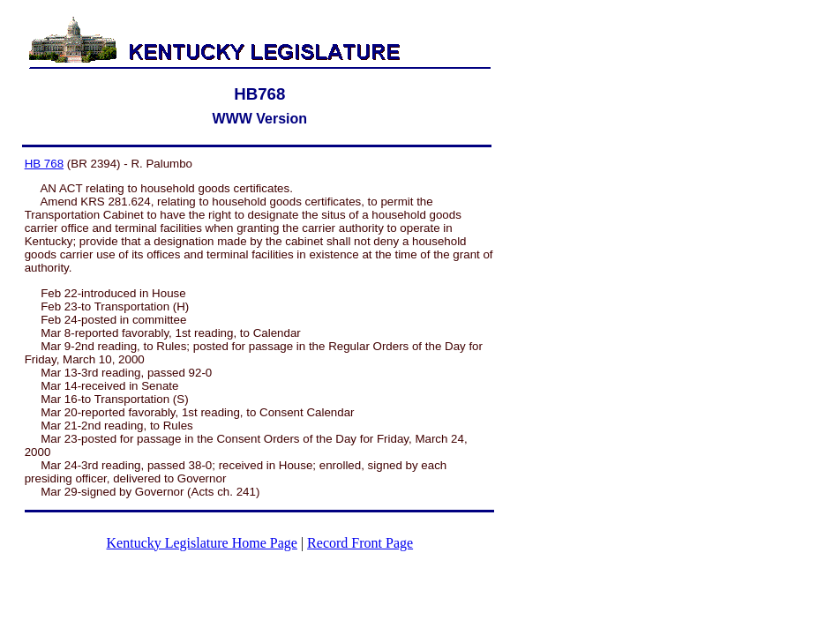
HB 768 (44, 164)
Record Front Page (360, 543)
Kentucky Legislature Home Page (202, 543)
